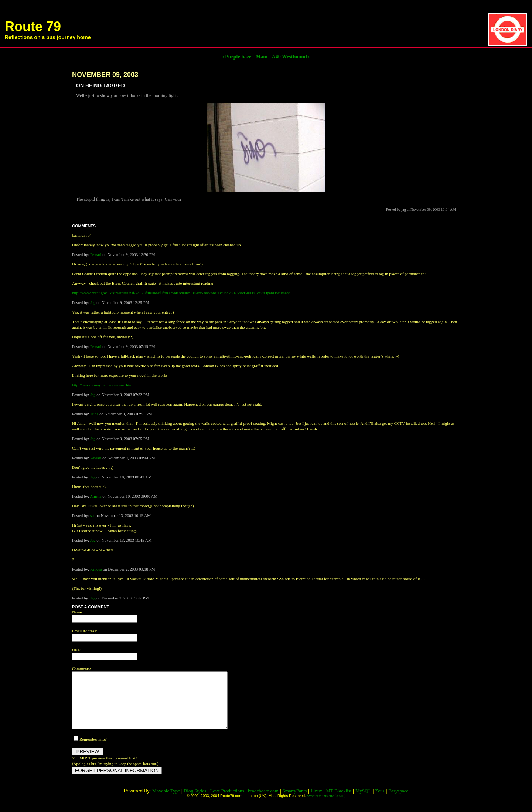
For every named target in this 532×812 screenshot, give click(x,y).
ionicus (96, 569)
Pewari (96, 254)
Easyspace (398, 802)
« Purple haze (236, 57)
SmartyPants (295, 802)
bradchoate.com (263, 802)
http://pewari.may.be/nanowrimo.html (103, 385)
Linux (316, 802)
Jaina (94, 414)
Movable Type (166, 802)
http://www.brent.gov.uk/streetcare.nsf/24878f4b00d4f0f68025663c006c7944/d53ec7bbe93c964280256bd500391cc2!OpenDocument (181, 293)
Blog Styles (195, 802)
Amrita (96, 496)
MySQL (363, 802)
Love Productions (227, 802)
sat (92, 515)
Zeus (380, 802)
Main (262, 57)
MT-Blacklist (339, 802)
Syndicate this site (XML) (326, 807)
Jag (93, 302)
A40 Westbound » (291, 57)
